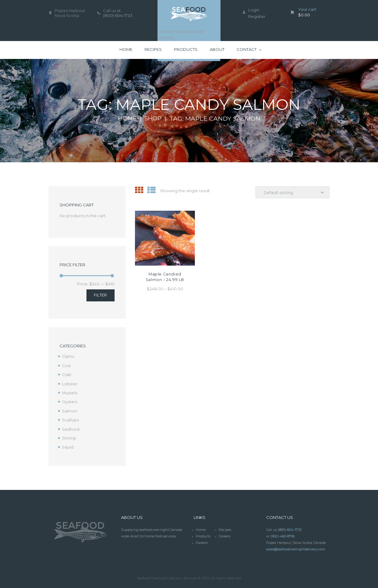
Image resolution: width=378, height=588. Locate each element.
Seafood (71, 428)
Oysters (70, 401)
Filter (100, 295)
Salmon (70, 410)
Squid (68, 445)
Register (257, 16)
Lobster (70, 383)
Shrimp (69, 437)
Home (127, 118)
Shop (154, 118)
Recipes (225, 528)
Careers (225, 534)
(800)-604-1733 (290, 528)
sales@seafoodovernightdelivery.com (296, 547)
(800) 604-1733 (118, 15)
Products (203, 534)
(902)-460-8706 (283, 534)
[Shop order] (292, 193)
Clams (68, 356)
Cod (66, 365)
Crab (67, 374)
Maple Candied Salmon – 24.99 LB (165, 277)
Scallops (71, 419)
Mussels (70, 392)
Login (254, 10)
